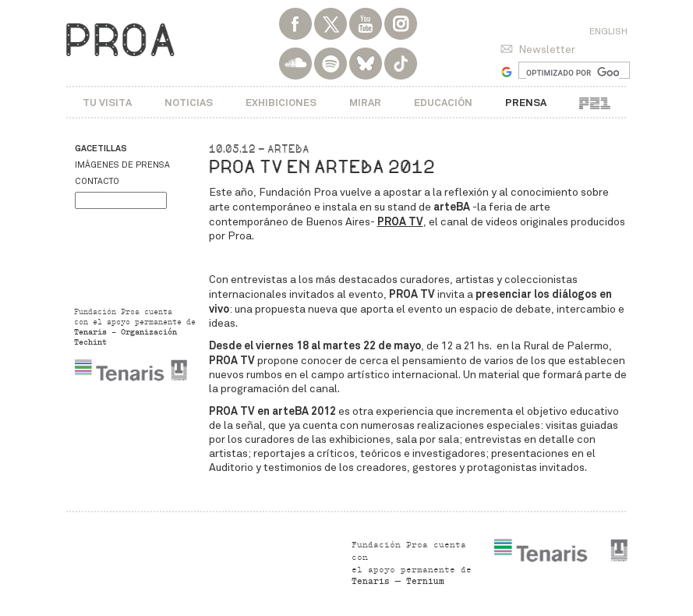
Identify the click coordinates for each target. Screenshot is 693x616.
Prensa (526, 103)
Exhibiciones (281, 103)
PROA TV (400, 221)
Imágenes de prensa (122, 165)
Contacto (97, 181)
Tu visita (107, 103)
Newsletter (547, 50)
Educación (443, 103)
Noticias (189, 103)
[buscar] (573, 73)
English (608, 31)
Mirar (365, 103)
